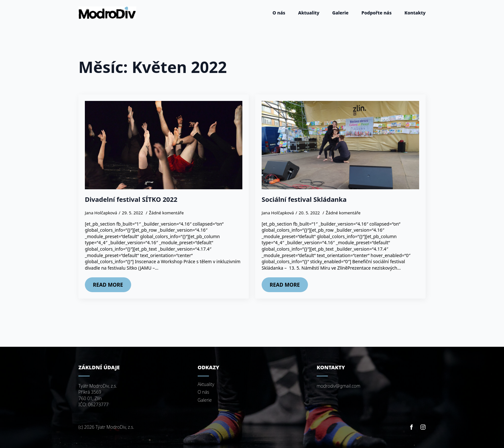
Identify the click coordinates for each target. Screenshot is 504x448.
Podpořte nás (376, 13)
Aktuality (309, 13)
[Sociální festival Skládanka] (340, 145)
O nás (279, 13)
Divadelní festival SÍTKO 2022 (131, 200)
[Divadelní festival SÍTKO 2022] (164, 145)
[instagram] (423, 427)
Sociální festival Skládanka (304, 200)
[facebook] (411, 427)
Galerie (341, 13)
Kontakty (415, 13)
